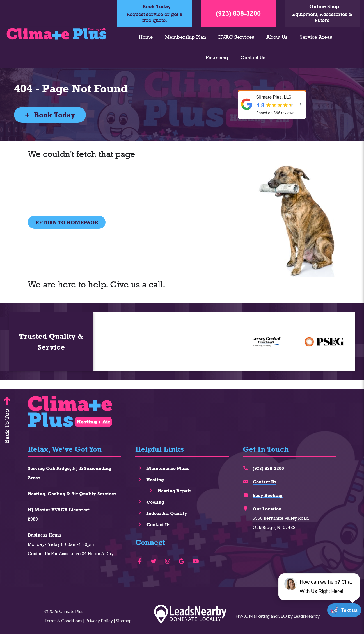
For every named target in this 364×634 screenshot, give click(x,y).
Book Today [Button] (50, 115)
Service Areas (316, 37)
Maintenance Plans (168, 468)
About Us (277, 37)
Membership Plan (186, 37)
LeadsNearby (307, 616)
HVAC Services (236, 37)
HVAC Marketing (253, 616)
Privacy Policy (99, 620)
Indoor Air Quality (167, 513)
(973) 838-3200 (238, 13)
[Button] (67, 222)
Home (146, 37)
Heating (155, 480)
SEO (283, 616)
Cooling (155, 502)
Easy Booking (268, 495)
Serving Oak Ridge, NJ (53, 468)
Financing (217, 57)
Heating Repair (174, 491)
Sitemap (124, 620)
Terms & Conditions (63, 620)
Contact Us (253, 57)
